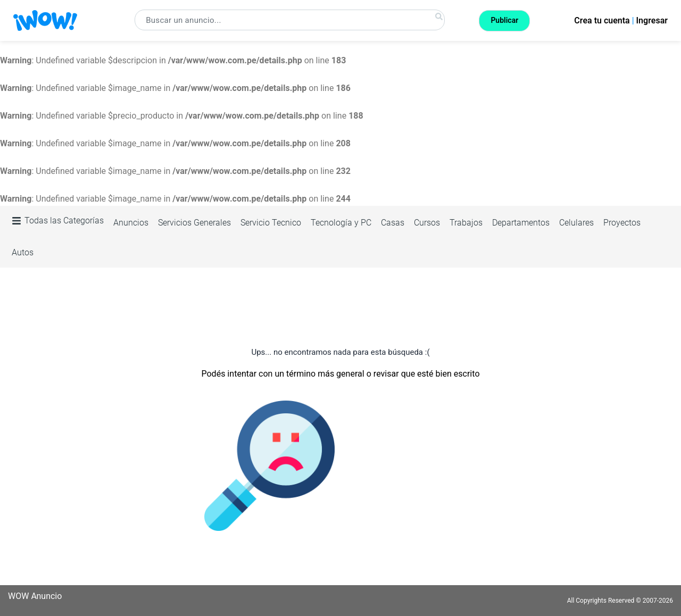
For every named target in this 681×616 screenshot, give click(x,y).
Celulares (576, 223)
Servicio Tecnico (271, 223)
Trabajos (466, 223)
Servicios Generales (194, 223)
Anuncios (131, 223)
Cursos (427, 223)
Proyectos (622, 223)
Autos (23, 252)
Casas (393, 223)
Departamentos (521, 223)
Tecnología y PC (341, 223)
